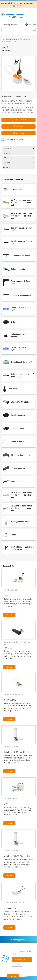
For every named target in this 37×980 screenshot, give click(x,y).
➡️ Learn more (19, 6)
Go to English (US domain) (22, 959)
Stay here (17, 964)
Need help (13, 976)
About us (14, 25)
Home (3, 39)
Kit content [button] (18, 153)
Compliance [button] (18, 167)
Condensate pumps (12, 39)
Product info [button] (18, 149)
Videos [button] (18, 158)
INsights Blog (6, 25)
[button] (18, 73)
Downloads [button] (18, 162)
